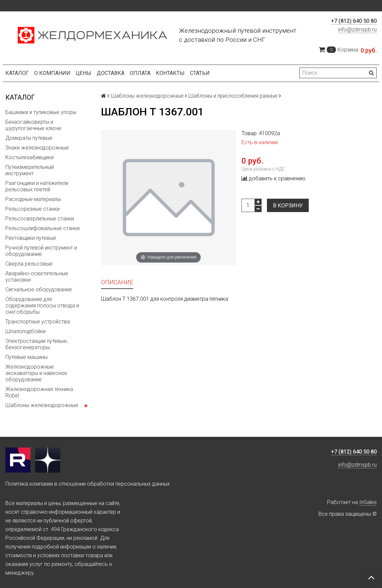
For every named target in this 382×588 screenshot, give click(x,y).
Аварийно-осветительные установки (37, 277)
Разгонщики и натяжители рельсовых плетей (37, 186)
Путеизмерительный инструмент (30, 170)
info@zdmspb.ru (357, 30)
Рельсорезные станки (32, 209)
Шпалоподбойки (25, 331)
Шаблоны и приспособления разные (233, 96)
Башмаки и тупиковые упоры (41, 112)
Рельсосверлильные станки (40, 219)
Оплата (140, 73)
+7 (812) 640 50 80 (354, 21)
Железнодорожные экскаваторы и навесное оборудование (36, 373)
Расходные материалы (33, 199)
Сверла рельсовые (29, 264)
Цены (83, 73)
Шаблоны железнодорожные (42, 405)
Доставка (111, 73)
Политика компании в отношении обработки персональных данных (88, 484)
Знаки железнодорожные (37, 148)
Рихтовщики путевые (31, 238)
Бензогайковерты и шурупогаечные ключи (33, 125)
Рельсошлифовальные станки (42, 228)
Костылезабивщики (29, 157)
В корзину (288, 206)
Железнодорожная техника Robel (39, 392)
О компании (52, 73)
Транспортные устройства (38, 322)
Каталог (17, 73)
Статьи (200, 73)
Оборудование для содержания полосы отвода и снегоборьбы (42, 306)
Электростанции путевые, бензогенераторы (37, 344)
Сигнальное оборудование (39, 289)
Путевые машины (26, 357)
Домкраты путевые (29, 138)
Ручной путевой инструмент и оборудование (41, 251)
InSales (368, 502)
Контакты (170, 73)
